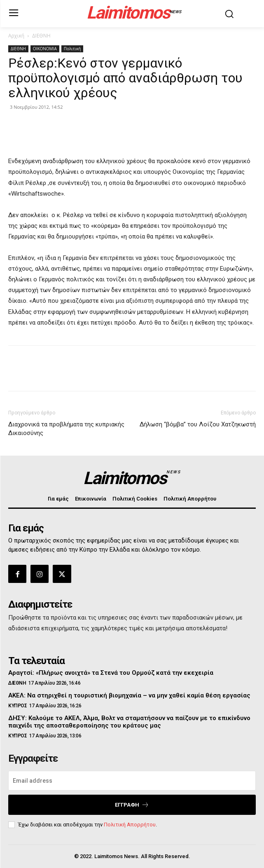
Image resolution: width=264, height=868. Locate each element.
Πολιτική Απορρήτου (130, 825)
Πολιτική (72, 49)
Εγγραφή (132, 805)
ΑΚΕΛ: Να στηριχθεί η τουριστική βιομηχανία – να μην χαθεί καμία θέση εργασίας (129, 695)
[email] (132, 781)
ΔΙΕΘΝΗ (41, 36)
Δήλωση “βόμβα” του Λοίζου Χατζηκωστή (198, 424)
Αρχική (16, 36)
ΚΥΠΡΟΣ (18, 706)
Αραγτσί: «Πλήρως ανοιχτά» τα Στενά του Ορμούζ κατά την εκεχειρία (111, 673)
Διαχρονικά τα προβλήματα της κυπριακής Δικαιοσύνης (66, 429)
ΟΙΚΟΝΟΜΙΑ (45, 49)
